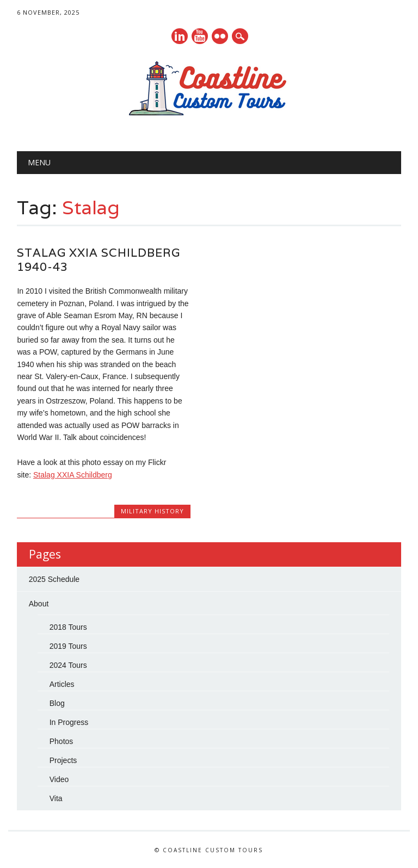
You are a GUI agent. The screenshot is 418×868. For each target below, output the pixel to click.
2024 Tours (68, 665)
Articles (62, 684)
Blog (57, 703)
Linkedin (180, 36)
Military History (152, 511)
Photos (62, 741)
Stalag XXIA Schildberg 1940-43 (99, 260)
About (39, 604)
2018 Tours (68, 627)
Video (59, 779)
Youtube (200, 36)
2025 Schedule (54, 579)
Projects (63, 760)
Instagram (220, 36)
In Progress (69, 722)
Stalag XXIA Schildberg (73, 475)
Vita (56, 798)
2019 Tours (68, 646)
